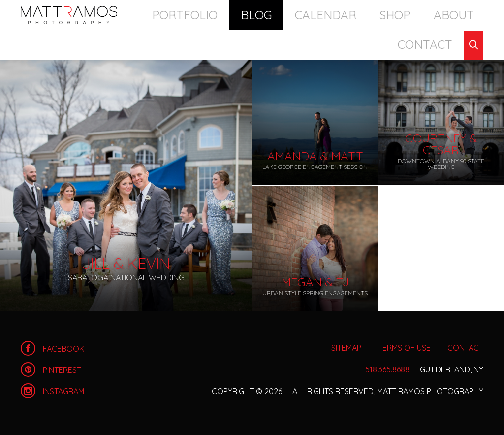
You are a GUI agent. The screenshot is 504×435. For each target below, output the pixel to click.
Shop (348, 15)
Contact (436, 15)
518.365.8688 (387, 369)
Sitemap (346, 348)
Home (69, 15)
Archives (77, 44)
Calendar (300, 15)
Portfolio (201, 15)
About (387, 15)
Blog (251, 15)
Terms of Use (404, 348)
